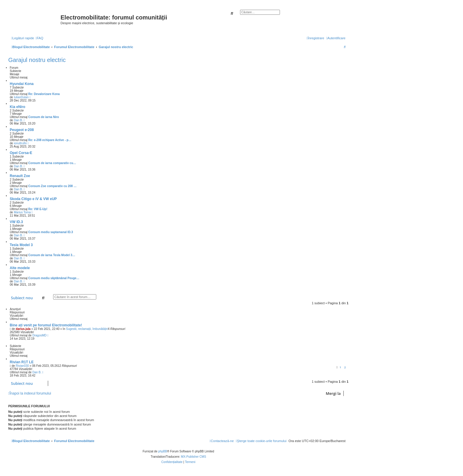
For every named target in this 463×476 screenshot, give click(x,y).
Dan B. (18, 120)
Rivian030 (22, 366)
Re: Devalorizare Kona (44, 94)
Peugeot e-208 (22, 130)
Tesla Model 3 (21, 245)
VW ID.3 (16, 222)
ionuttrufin (20, 143)
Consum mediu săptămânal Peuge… (54, 278)
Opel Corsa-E (21, 153)
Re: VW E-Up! (38, 209)
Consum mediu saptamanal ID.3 (51, 232)
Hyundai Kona (22, 84)
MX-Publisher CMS (194, 457)
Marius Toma (22, 212)
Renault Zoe (20, 176)
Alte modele (20, 268)
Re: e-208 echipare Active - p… (50, 140)
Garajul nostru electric (37, 60)
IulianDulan (21, 97)
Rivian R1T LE (22, 362)
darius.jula (23, 329)
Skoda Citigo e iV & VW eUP (33, 199)
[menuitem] (39, 38)
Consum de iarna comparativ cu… (52, 163)
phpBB (163, 451)
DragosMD (40, 335)
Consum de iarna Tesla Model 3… (52, 255)
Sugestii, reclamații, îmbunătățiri (87, 329)
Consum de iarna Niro (44, 117)
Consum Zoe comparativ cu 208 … (52, 186)
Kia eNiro (18, 107)
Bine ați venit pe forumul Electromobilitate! (46, 325)
